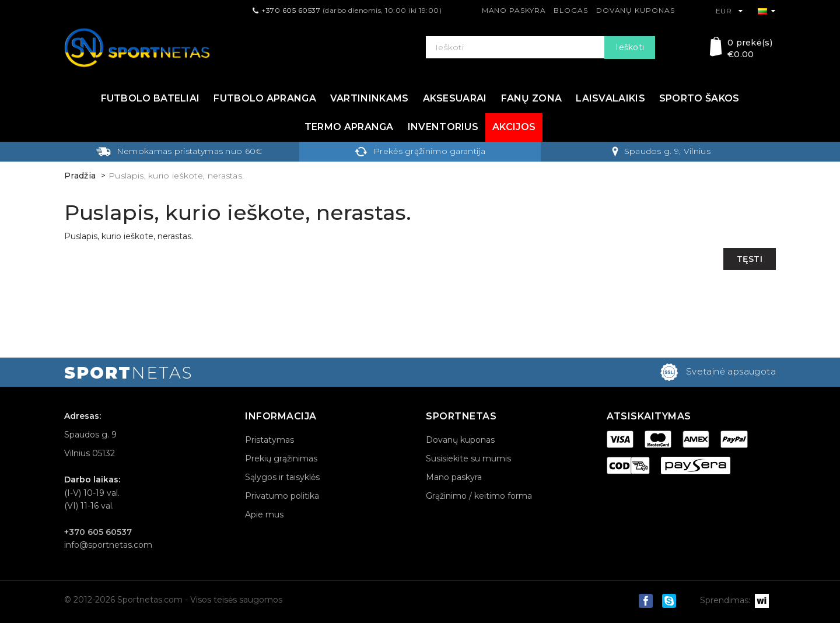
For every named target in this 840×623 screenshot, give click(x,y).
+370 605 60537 (291, 10)
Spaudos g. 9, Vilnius (661, 151)
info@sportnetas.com (108, 545)
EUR (729, 11)
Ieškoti (630, 47)
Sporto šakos (699, 98)
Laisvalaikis (610, 98)
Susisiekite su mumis (468, 459)
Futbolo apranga (265, 98)
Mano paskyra (514, 10)
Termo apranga (349, 127)
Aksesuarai (455, 98)
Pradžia (80, 176)
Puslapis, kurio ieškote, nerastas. (176, 176)
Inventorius (443, 127)
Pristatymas (269, 440)
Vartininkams (370, 98)
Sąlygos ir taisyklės (282, 477)
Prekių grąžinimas (281, 459)
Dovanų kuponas (636, 10)
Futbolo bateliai (150, 98)
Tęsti (750, 259)
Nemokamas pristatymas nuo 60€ (179, 151)
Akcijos (514, 127)
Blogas (570, 10)
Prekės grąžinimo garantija (420, 151)
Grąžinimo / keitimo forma (479, 496)
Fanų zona (532, 98)
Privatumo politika (282, 496)
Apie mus (264, 514)
